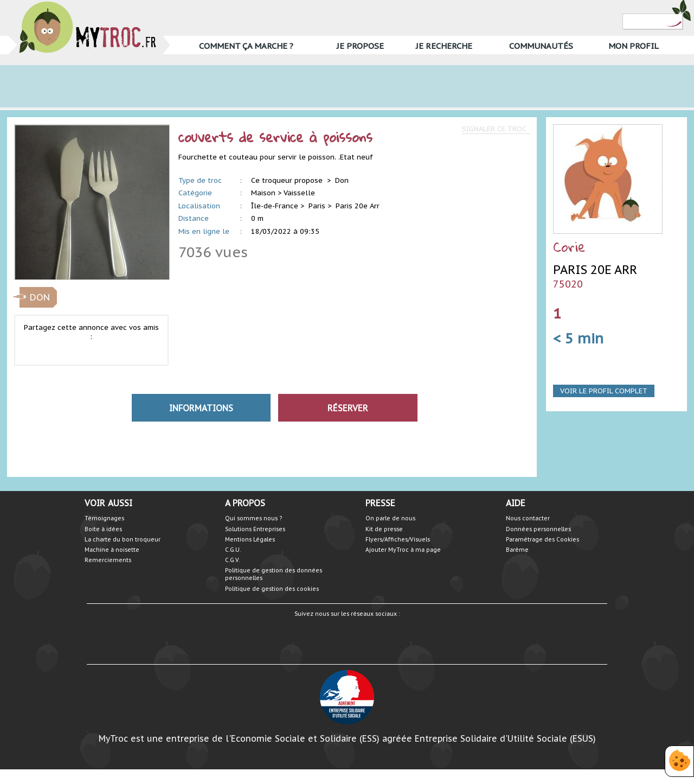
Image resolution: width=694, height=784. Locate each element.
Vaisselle (299, 193)
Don (342, 180)
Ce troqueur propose (288, 180)
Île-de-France (275, 206)
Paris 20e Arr (358, 206)
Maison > (266, 193)
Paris (317, 206)
